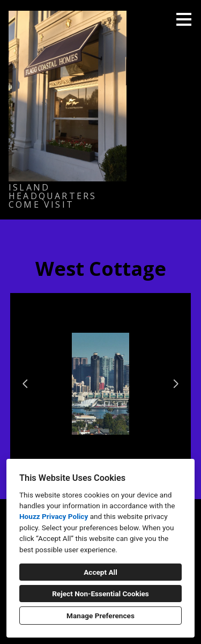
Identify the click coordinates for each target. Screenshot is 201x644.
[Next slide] (176, 384)
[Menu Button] (184, 19)
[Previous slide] (25, 384)
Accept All (100, 572)
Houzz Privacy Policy (54, 516)
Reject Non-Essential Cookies (100, 594)
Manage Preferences (100, 616)
